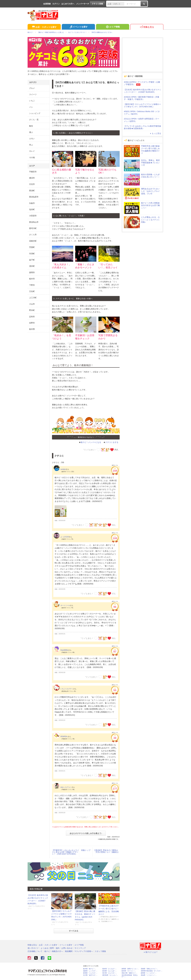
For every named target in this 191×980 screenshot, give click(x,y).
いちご (32, 101)
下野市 (32, 285)
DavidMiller (64, 650)
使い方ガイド (33, 948)
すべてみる (74, 931)
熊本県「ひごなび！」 (110, 969)
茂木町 (32, 266)
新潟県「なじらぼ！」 (110, 971)
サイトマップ (80, 948)
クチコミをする (112, 442)
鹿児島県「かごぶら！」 (110, 975)
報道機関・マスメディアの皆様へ (79, 951)
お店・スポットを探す (44, 27)
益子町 (32, 260)
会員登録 (47, 4)
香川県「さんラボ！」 (110, 973)
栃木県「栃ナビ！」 (90, 969)
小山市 (32, 304)
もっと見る (155, 133)
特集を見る (147, 27)
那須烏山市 (34, 222)
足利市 (32, 317)
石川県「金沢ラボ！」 (90, 975)
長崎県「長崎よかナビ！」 (150, 969)
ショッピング (35, 113)
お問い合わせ (67, 948)
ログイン (56, 4)
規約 (58, 948)
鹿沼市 (32, 178)
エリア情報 (113, 27)
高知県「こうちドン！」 (149, 975)
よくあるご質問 (47, 948)
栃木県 (32, 329)
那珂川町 (33, 228)
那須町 (32, 191)
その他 (32, 157)
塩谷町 (32, 209)
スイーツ (33, 94)
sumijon (63, 469)
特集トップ (86, 850)
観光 (31, 126)
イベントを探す (78, 27)
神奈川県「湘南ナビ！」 (130, 973)
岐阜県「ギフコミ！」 (129, 971)
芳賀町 (32, 247)
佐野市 (32, 323)
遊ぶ (31, 132)
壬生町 (32, 291)
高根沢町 (33, 241)
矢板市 (32, 203)
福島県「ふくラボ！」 (90, 971)
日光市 (32, 184)
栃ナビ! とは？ (150, 952)
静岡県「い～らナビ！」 (149, 973)
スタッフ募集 (100, 951)
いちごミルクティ (67, 689)
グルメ (32, 88)
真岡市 (32, 272)
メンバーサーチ (83, 4)
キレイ (32, 151)
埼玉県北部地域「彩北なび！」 (130, 976)
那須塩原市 (34, 197)
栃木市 (32, 279)
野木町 (32, 310)
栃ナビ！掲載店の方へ (54, 951)
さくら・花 (34, 120)
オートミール (65, 605)
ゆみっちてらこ (66, 787)
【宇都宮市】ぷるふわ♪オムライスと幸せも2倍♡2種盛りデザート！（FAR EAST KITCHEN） (65, 852)
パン (31, 107)
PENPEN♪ (64, 737)
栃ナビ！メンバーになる (91, 442)
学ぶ (31, 145)
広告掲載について (35, 951)
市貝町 (32, 254)
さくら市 (33, 235)
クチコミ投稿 (97, 4)
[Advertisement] (142, 55)
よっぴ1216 (65, 537)
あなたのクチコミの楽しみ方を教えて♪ (86, 833)
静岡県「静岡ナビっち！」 (130, 969)
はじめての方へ (68, 4)
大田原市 (33, 216)
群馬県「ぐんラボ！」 (90, 973)
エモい (32, 139)
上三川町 (33, 298)
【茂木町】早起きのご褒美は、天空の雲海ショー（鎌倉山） (107, 851)
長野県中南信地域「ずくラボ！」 (152, 971)
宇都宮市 (33, 172)
